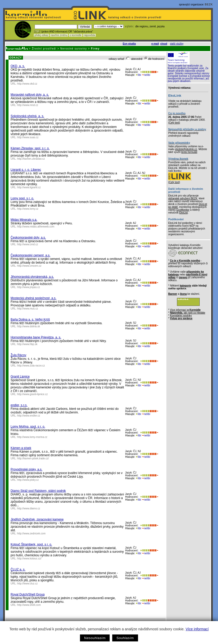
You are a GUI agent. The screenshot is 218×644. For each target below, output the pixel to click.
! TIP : (37, 32)
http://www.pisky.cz (28, 480)
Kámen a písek (21, 448)
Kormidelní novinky (181, 316)
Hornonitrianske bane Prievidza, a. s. (36, 337)
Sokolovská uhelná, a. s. (27, 116)
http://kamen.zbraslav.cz (31, 159)
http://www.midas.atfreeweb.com (36, 227)
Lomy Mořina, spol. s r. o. (28, 427)
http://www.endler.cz (29, 416)
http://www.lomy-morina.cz (32, 437)
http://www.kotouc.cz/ (29, 559)
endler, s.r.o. (19, 405)
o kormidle (76, 35)
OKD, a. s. (18, 66)
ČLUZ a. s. (18, 569)
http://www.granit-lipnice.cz (33, 394)
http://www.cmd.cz (28, 244)
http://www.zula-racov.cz (31, 366)
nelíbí (146, 75)
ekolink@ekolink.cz (186, 149)
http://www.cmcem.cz (29, 266)
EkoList (184, 213)
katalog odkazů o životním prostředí (135, 17)
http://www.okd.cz (27, 84)
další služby (177, 44)
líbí (139, 75)
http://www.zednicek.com (31, 533)
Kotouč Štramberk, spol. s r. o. (31, 544)
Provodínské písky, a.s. (26, 469)
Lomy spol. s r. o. (22, 198)
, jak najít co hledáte (188, 313)
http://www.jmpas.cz (29, 287)
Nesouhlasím (95, 638)
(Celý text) (174, 123)
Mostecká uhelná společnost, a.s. (33, 298)
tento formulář (189, 152)
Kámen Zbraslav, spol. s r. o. (30, 148)
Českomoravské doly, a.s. (28, 238)
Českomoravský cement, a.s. (30, 255)
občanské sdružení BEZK (183, 198)
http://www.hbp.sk (27, 344)
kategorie (185, 286)
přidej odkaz (41, 35)
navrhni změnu (59, 35)
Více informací (197, 629)
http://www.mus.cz (28, 309)
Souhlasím (125, 638)
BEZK (209, 5)
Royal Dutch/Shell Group (28, 594)
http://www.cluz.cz (27, 584)
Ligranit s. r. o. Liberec (26, 170)
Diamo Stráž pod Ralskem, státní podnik (38, 491)
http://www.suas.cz (28, 137)
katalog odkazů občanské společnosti (33, 17)
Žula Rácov (18, 355)
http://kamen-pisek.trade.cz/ (33, 458)
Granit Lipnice (20, 377)
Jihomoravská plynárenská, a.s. (32, 277)
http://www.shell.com (29, 605)
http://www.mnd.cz (28, 105)
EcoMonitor (183, 210)
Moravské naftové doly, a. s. (30, 95)
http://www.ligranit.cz (29, 187)
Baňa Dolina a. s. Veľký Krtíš (30, 320)
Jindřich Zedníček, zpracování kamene (37, 519)
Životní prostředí (44, 49)
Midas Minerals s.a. (24, 220)
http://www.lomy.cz (28, 209)
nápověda (90, 35)
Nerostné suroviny (74, 49)
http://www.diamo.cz (29, 508)
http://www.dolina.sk (29, 326)
